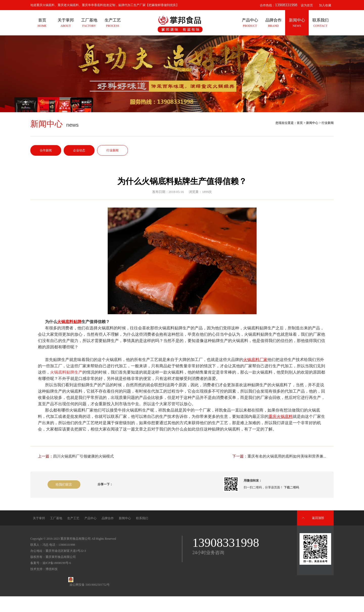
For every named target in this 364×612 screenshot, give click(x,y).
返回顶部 (318, 518)
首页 (300, 123)
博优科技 (52, 569)
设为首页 (307, 5)
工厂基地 (56, 518)
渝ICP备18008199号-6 (57, 563)
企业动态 (79, 150)
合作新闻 (46, 150)
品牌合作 (108, 518)
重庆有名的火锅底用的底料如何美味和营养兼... (287, 456)
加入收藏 (325, 5)
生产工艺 (73, 518)
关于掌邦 (39, 518)
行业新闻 (112, 150)
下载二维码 (291, 487)
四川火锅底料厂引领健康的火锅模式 (83, 456)
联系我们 (142, 518)
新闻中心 (312, 123)
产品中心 (90, 518)
